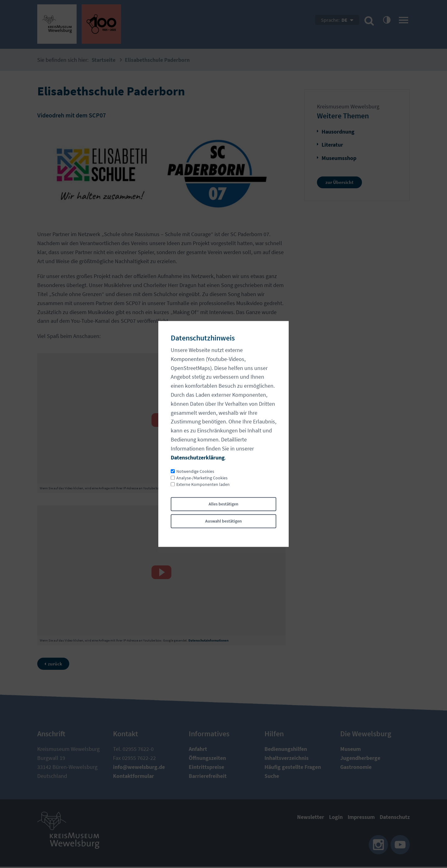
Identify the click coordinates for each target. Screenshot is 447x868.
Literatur (332, 145)
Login (336, 818)
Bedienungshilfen (286, 750)
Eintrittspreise (206, 768)
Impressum (361, 818)
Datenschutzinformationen (208, 488)
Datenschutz (395, 818)
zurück (58, 664)
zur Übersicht (342, 183)
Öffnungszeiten (207, 759)
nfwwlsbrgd (139, 768)
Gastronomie (356, 768)
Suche (272, 777)
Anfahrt (198, 750)
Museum (350, 750)
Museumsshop (339, 158)
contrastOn (386, 20)
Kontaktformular (133, 777)
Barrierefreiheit (208, 777)
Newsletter (311, 818)
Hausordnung (338, 132)
